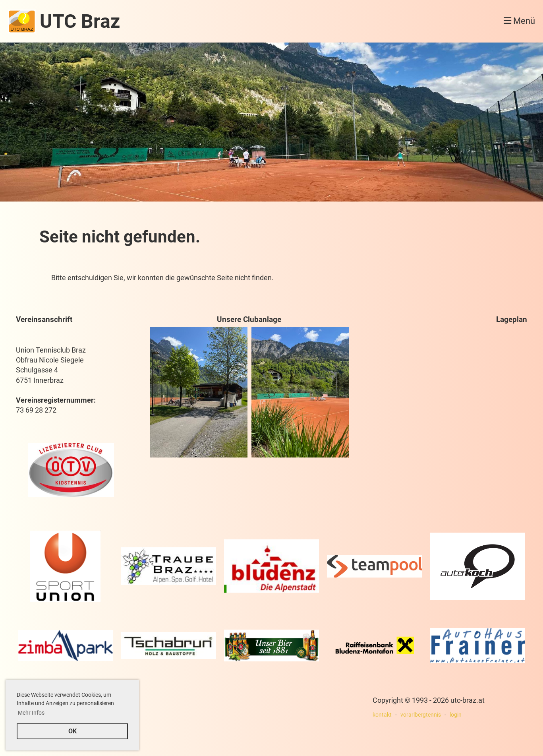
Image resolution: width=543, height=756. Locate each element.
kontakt (382, 715)
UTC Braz (80, 21)
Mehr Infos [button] (31, 713)
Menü (519, 21)
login (456, 715)
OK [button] (72, 731)
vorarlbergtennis (421, 715)
